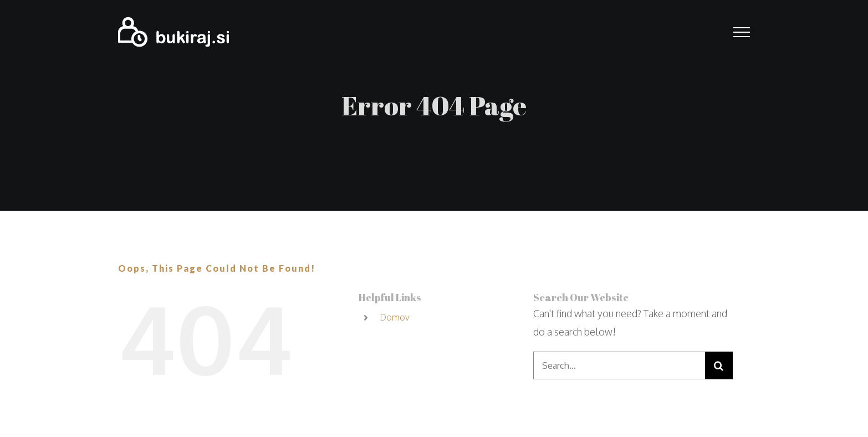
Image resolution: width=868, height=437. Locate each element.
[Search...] (619, 365)
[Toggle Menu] (742, 32)
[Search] (719, 365)
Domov (395, 317)
